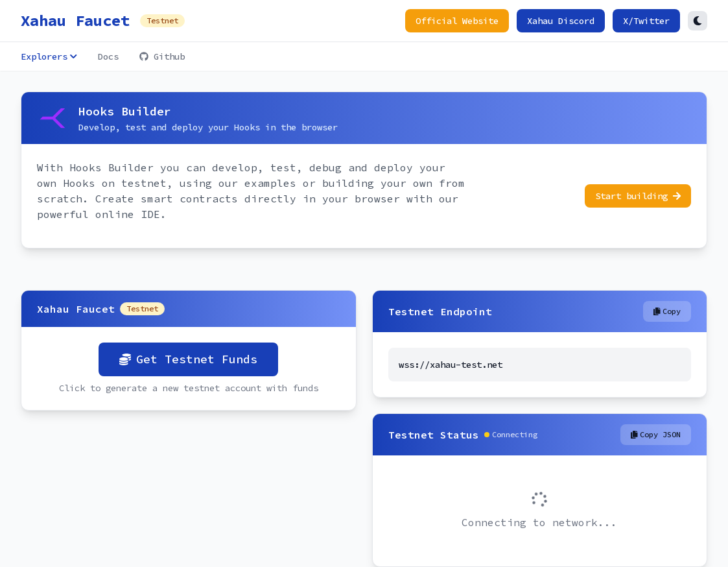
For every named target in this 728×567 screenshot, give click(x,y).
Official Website (457, 21)
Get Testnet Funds (188, 359)
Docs (108, 56)
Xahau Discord (561, 21)
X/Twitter (646, 21)
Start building (638, 196)
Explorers (49, 56)
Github (162, 56)
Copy (667, 311)
